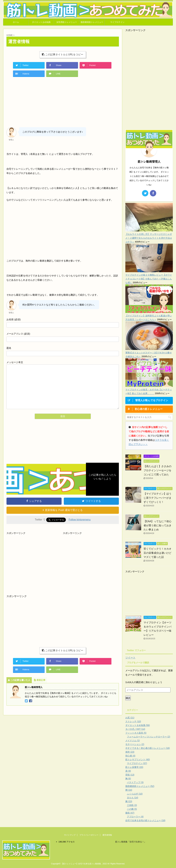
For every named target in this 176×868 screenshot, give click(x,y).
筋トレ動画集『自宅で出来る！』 (131, 842)
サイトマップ (70, 835)
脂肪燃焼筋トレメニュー (92, 22)
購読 (128, 698)
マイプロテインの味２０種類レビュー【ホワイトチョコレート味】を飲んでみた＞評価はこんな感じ (149, 279)
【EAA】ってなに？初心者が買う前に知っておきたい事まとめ (157, 525)
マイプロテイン (117, 22)
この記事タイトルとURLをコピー (63, 54)
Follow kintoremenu (80, 520)
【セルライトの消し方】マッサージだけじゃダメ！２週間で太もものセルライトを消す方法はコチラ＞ (149, 238)
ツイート (130, 658)
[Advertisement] (63, 103)
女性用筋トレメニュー (67, 22)
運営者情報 (107, 835)
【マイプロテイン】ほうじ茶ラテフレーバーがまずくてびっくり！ (157, 498)
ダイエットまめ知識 (41, 22)
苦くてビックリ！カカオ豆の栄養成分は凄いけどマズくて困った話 (157, 553)
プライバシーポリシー (89, 835)
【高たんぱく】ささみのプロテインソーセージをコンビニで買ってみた (157, 470)
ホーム (16, 22)
